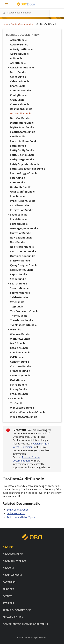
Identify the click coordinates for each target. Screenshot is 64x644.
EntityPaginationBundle (25, 164)
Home (6, 24)
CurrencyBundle (20, 104)
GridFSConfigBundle (22, 192)
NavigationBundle (21, 237)
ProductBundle (18, 394)
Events (7, 596)
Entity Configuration (18, 510)
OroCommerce (13, 554)
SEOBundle (15, 398)
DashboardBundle (21, 109)
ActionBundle (18, 40)
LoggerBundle (19, 224)
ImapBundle (17, 196)
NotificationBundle (22, 247)
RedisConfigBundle (22, 270)
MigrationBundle (20, 233)
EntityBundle (18, 146)
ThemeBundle (19, 316)
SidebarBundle (19, 297)
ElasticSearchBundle (21, 132)
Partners (9, 582)
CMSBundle (15, 357)
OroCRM (8, 568)
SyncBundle (17, 302)
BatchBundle (18, 72)
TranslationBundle (22, 320)
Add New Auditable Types (21, 517)
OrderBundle (16, 380)
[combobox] (25, 13)
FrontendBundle (19, 371)
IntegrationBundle (22, 210)
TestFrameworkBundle (23, 311)
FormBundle (18, 182)
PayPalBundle (18, 385)
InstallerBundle (19, 205)
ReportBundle (19, 274)
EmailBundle (18, 136)
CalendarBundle (20, 81)
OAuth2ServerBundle (23, 251)
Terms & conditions (17, 610)
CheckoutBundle (20, 352)
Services (8, 589)
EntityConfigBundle (22, 150)
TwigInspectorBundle (23, 325)
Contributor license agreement (25, 624)
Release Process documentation (27, 459)
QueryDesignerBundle (24, 265)
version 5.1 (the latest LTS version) (31, 445)
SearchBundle (17, 283)
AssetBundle (18, 63)
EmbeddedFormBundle (24, 141)
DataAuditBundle (21, 113)
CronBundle (17, 100)
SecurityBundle (19, 288)
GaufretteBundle (21, 187)
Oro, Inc (27, 638)
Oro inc (8, 547)
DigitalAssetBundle (22, 127)
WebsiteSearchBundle (22, 417)
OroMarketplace (14, 561)
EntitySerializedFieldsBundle (28, 169)
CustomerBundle (20, 366)
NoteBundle (17, 242)
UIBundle (14, 329)
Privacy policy (13, 617)
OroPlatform (12, 575)
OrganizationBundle (23, 256)
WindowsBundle (20, 334)
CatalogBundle (19, 348)
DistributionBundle (22, 123)
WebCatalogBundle (22, 408)
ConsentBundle (18, 362)
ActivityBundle (19, 44)
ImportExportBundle (23, 201)
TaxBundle (17, 403)
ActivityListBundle (21, 49)
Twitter (8, 603)
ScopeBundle (18, 279)
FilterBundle (18, 178)
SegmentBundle (20, 293)
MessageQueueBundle (24, 228)
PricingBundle (17, 389)
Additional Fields (16, 513)
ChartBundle (18, 86)
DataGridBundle (18, 118)
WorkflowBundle (20, 339)
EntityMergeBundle (22, 159)
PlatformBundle (20, 260)
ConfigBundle (18, 95)
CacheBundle (18, 77)
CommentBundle (20, 90)
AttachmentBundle (20, 67)
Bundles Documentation (22, 24)
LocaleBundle (18, 219)
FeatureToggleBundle (24, 173)
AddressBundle (19, 54)
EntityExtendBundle (22, 155)
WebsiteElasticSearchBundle (26, 412)
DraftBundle (16, 343)
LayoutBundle (17, 214)
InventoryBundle (20, 375)
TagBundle (17, 306)
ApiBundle (16, 58)
